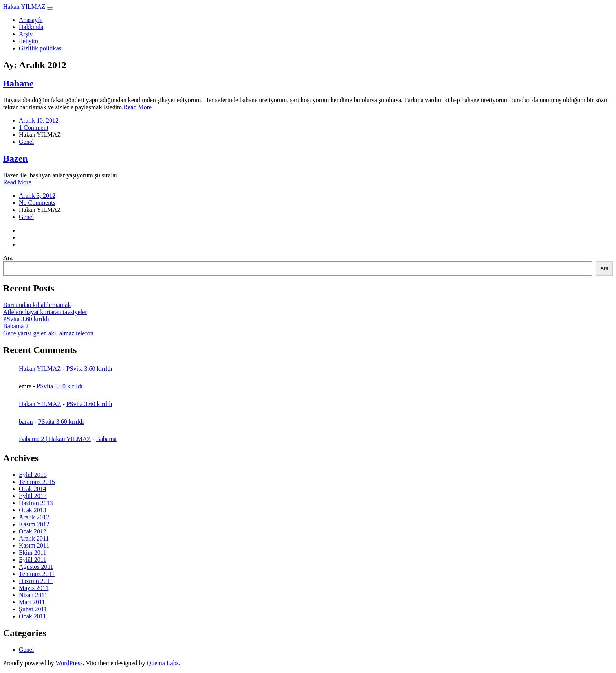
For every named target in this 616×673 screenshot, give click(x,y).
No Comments (37, 203)
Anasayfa (31, 20)
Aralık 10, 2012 (39, 120)
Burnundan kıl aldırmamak (37, 305)
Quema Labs (163, 663)
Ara (8, 258)
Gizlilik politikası (41, 48)
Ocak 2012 (33, 531)
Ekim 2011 (33, 553)
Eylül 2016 (33, 475)
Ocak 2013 (33, 510)
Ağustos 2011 (36, 567)
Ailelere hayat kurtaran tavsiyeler (45, 312)
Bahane (18, 83)
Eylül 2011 (33, 560)
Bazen (16, 158)
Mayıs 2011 (34, 588)
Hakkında (31, 27)
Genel (26, 142)
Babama (106, 439)
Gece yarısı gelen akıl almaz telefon (48, 333)
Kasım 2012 (34, 524)
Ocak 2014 (33, 489)
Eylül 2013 (33, 496)
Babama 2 (16, 326)
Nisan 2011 (33, 595)
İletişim (28, 41)
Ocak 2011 (32, 616)
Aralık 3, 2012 (37, 196)
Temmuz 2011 (37, 574)
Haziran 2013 (36, 503)
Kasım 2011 (34, 545)
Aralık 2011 (34, 538)
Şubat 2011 (33, 609)
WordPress (69, 663)
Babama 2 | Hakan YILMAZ (55, 439)
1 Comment (34, 128)
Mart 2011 (32, 602)
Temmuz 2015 (37, 482)
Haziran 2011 (36, 581)
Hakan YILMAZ (24, 6)
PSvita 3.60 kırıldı (26, 319)
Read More (138, 107)
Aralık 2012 (34, 517)
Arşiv (26, 34)
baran (26, 422)
